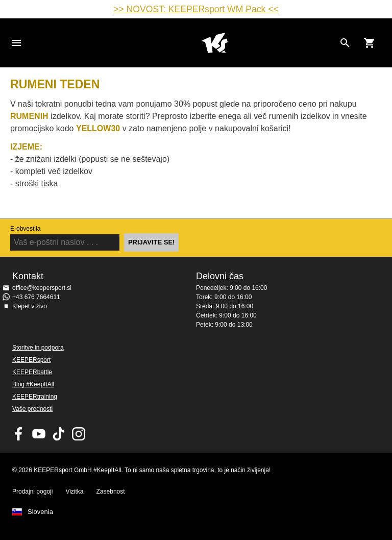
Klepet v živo (30, 306)
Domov (214, 43)
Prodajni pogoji (32, 492)
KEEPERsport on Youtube (39, 434)
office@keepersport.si (42, 288)
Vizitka (74, 492)
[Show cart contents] (370, 43)
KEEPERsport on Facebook (19, 434)
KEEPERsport (31, 360)
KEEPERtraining (35, 397)
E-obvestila (25, 229)
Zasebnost (111, 492)
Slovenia (40, 512)
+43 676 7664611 (36, 297)
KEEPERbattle (32, 372)
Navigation (16, 43)
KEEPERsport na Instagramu (79, 434)
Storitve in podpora (38, 348)
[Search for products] (345, 43)
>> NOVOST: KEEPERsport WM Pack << (196, 9)
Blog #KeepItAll (33, 384)
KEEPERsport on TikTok (59, 434)
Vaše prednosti (32, 409)
